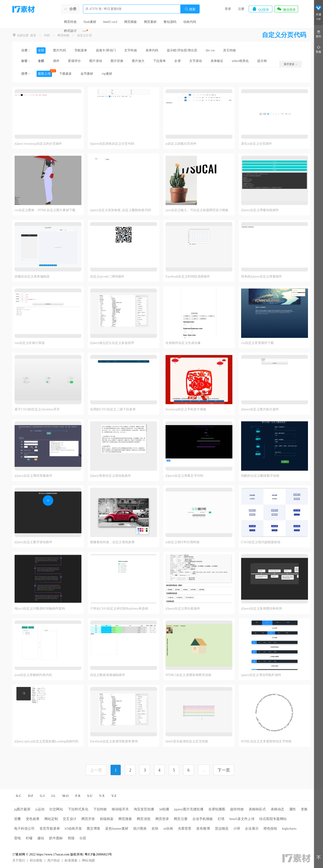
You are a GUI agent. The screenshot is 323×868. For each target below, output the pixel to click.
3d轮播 (164, 809)
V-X (102, 796)
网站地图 (88, 860)
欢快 (155, 829)
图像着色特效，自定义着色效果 (112, 542)
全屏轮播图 (217, 809)
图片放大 (138, 61)
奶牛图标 (56, 838)
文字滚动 (196, 61)
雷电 (17, 838)
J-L (53, 796)
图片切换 (117, 61)
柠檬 (29, 838)
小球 (237, 829)
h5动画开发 (73, 829)
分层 (83, 838)
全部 (41, 50)
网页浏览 (144, 819)
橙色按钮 (270, 829)
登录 (228, 9)
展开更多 (290, 64)
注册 (241, 9)
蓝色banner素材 (117, 829)
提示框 (262, 61)
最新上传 (44, 74)
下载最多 (66, 74)
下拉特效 (100, 809)
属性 (292, 809)
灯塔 (221, 819)
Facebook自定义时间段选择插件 (188, 277)
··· (85, 31)
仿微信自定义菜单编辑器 (32, 277)
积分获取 (36, 860)
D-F (31, 796)
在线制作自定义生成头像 (183, 343)
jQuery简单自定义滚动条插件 (111, 476)
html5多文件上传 (242, 819)
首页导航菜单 (50, 829)
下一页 (224, 770)
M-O (65, 796)
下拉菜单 (160, 61)
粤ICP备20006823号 (98, 854)
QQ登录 (260, 9)
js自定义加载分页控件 (181, 144)
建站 (41, 838)
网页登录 (162, 819)
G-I (42, 796)
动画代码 (190, 22)
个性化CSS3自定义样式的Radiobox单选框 (119, 609)
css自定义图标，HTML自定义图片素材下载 (45, 210)
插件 (56, 61)
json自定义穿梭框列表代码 (33, 675)
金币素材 (87, 74)
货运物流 (222, 829)
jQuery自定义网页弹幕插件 (33, 476)
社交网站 (56, 809)
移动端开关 (120, 809)
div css (210, 50)
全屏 (177, 61)
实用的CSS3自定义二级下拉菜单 (113, 409)
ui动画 (168, 829)
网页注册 (181, 819)
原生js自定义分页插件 (257, 144)
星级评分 (74, 61)
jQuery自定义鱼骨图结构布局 (262, 609)
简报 (71, 838)
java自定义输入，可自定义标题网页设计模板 (197, 210)
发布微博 (203, 829)
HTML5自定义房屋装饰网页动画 (188, 675)
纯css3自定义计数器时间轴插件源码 (40, 609)
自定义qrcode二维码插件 (107, 277)
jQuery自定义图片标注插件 (260, 409)
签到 (319, 34)
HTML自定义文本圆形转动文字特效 (266, 741)
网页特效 (70, 22)
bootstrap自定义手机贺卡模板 (186, 409)
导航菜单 (81, 50)
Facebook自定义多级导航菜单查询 (114, 741)
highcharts (289, 829)
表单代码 (152, 50)
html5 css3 (110, 22)
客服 (319, 49)
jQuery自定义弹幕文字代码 (184, 476)
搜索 (190, 9)
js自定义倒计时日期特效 (183, 542)
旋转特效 (237, 809)
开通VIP (319, 13)
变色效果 (33, 819)
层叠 (17, 819)
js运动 (40, 809)
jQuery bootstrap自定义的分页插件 (38, 144)
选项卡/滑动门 (106, 50)
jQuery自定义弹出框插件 (183, 609)
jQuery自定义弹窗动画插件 (260, 210)
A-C (19, 796)
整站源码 (170, 22)
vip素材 (107, 74)
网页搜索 (125, 819)
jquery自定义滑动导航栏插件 (261, 675)
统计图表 (140, 829)
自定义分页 (85, 35)
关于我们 (19, 860)
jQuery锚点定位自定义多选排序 (112, 343)
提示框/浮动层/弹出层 (182, 50)
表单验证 (217, 61)
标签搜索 (71, 860)
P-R (78, 796)
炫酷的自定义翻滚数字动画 (260, 476)
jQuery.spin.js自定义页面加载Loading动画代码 (47, 741)
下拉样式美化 (78, 809)
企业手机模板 (203, 819)
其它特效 (230, 50)
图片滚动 (96, 61)
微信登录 (286, 9)
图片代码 (60, 50)
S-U (90, 796)
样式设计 (70, 31)
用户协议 (54, 860)
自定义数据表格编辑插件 (108, 675)
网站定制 (51, 819)
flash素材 (90, 22)
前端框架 (107, 819)
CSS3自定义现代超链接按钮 (261, 542)
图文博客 (94, 829)
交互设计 (70, 819)
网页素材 (150, 22)
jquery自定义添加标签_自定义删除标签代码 (121, 210)
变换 (304, 809)
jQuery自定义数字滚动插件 (33, 542)
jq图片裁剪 (22, 809)
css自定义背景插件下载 (258, 343)
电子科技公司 (24, 829)
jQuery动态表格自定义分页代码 (112, 144)
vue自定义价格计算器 (30, 343)
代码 (47, 35)
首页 (33, 35)
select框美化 (240, 61)
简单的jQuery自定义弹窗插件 (262, 277)
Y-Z (114, 796)
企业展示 (252, 829)
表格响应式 (257, 809)
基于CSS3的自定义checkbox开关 (37, 409)
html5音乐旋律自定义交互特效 (187, 741)
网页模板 (131, 22)
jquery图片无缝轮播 (189, 809)
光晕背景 (185, 829)
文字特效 (131, 50)
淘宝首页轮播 (144, 809)
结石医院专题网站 (273, 819)
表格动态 (278, 809)
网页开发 (88, 819)
